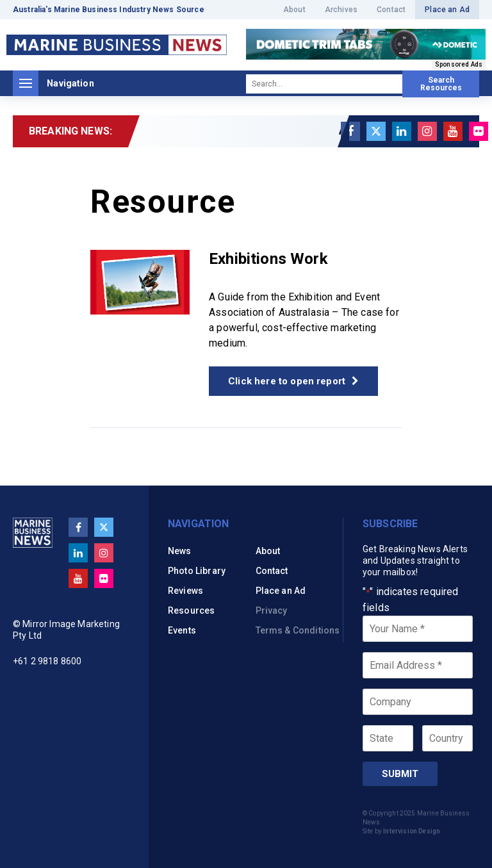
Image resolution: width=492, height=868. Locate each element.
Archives (341, 10)
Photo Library (197, 571)
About (294, 10)
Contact (391, 10)
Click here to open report (293, 381)
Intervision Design (412, 831)
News (180, 551)
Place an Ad (447, 10)
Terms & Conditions (298, 630)
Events (182, 630)
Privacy (272, 610)
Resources (191, 610)
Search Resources (441, 84)
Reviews (185, 591)
